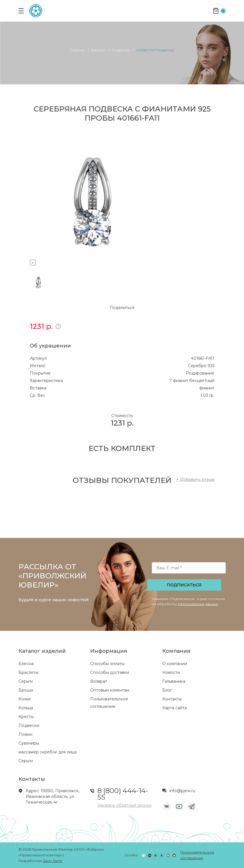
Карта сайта (175, 708)
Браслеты (28, 672)
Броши (26, 690)
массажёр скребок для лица (48, 752)
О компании (175, 664)
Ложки (25, 734)
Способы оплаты (107, 664)
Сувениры (29, 743)
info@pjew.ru (182, 791)
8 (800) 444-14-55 (123, 794)
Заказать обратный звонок (125, 805)
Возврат (99, 681)
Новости (171, 672)
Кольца (26, 708)
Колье (25, 699)
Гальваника (174, 681)
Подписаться (184, 585)
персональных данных (198, 604)
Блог (167, 690)
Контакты (172, 699)
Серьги (26, 681)
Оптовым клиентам (110, 690)
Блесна (26, 664)
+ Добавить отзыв (195, 479)
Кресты (26, 717)
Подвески (29, 725)
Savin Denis (53, 861)
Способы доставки (110, 672)
